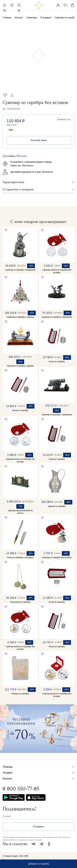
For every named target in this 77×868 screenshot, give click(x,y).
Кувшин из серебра (57, 506)
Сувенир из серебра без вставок (57, 557)
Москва (12, 5)
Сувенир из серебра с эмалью (20, 317)
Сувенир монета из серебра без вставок (57, 271)
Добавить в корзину (38, 864)
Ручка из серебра (57, 362)
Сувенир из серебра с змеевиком (57, 317)
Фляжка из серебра (20, 694)
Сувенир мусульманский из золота (20, 512)
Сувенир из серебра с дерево (20, 366)
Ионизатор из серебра (20, 602)
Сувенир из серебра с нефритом (20, 270)
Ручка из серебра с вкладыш (20, 557)
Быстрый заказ (39, 140)
